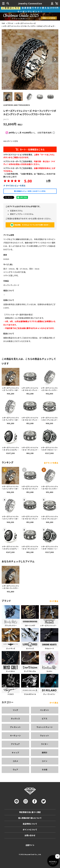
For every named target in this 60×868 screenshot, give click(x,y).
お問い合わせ (30, 835)
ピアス (45, 719)
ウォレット (45, 736)
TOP (3, 23)
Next (55, 59)
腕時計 (45, 753)
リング (15, 710)
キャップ (15, 753)
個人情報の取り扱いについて (30, 818)
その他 (45, 770)
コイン (45, 761)
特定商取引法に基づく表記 (30, 812)
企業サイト (30, 845)
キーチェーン (15, 736)
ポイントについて (30, 830)
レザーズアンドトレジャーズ (26, 23)
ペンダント (45, 710)
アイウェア (15, 744)
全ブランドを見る (51, 463)
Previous (5, 59)
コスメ (15, 761)
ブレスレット (15, 727)
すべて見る (54, 601)
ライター (45, 744)
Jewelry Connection (30, 3)
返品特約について (30, 824)
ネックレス (15, 719)
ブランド (10, 23)
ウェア (15, 770)
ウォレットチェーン (45, 727)
